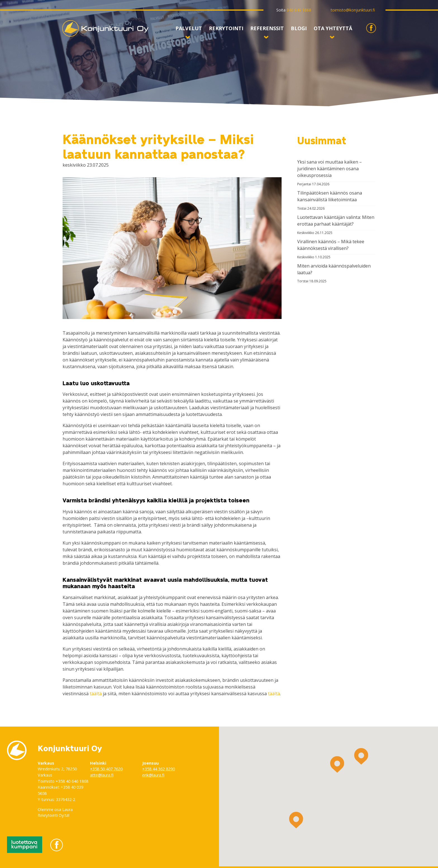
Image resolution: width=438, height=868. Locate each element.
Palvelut (189, 30)
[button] (337, 764)
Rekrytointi (226, 29)
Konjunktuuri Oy (79, 37)
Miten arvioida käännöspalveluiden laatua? (334, 269)
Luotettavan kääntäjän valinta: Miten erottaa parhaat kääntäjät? (336, 221)
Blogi (299, 29)
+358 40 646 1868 (72, 781)
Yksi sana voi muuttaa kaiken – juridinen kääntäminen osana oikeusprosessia (329, 169)
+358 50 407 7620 (106, 769)
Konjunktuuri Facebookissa (371, 33)
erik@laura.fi (153, 775)
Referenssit (267, 30)
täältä (96, 694)
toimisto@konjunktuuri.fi (353, 10)
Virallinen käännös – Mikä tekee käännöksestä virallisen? (331, 245)
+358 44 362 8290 (159, 769)
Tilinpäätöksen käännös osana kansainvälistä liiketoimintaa (330, 196)
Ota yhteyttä (333, 30)
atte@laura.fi (102, 775)
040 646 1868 (299, 10)
